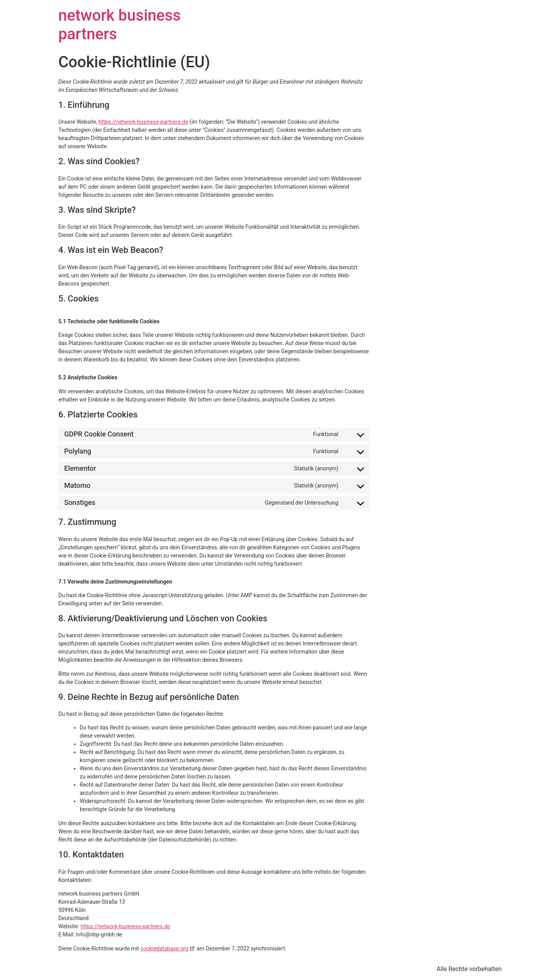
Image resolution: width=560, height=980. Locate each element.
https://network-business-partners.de (143, 122)
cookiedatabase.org (164, 948)
